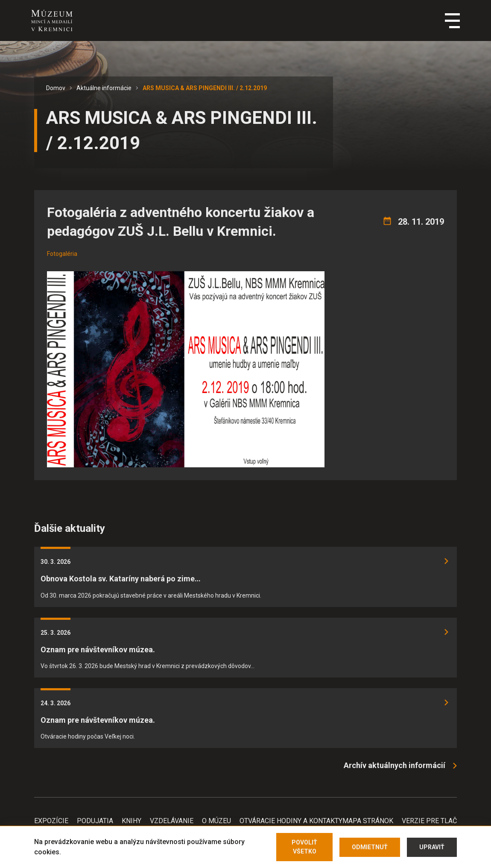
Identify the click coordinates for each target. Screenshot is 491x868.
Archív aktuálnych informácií (395, 765)
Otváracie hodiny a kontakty (291, 821)
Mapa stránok (368, 821)
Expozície (51, 821)
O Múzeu (216, 821)
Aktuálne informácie (104, 88)
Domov (56, 88)
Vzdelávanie (172, 821)
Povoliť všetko (304, 847)
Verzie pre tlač (429, 821)
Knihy (132, 821)
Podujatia (95, 821)
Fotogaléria (62, 254)
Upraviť (432, 847)
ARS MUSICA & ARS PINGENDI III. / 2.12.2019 (205, 88)
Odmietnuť (370, 847)
